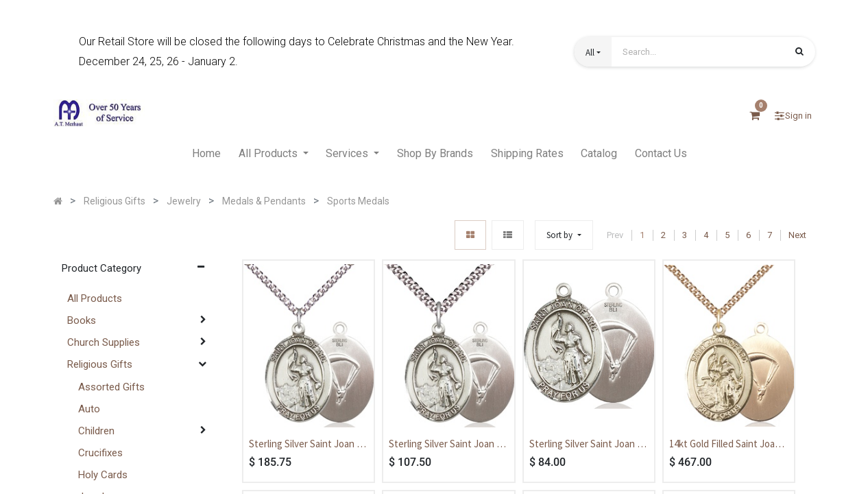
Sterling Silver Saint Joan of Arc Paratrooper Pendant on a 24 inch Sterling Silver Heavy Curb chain (309, 445)
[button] (593, 52)
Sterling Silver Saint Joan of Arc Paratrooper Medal (588, 445)
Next (797, 235)
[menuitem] (206, 154)
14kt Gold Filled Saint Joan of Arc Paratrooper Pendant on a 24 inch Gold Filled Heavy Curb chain (728, 445)
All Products (95, 298)
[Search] (799, 53)
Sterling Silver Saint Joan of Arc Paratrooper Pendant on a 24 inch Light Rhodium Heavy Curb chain (448, 445)
